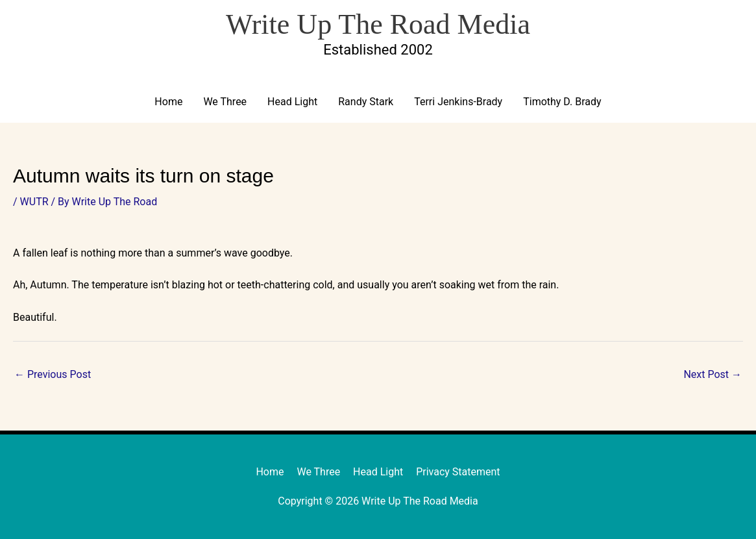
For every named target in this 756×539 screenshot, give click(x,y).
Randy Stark (366, 102)
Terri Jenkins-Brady (458, 102)
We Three (225, 102)
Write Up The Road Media (378, 24)
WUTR (34, 202)
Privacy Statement (458, 472)
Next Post (713, 374)
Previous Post (53, 374)
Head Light (292, 102)
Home (168, 102)
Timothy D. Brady (562, 102)
